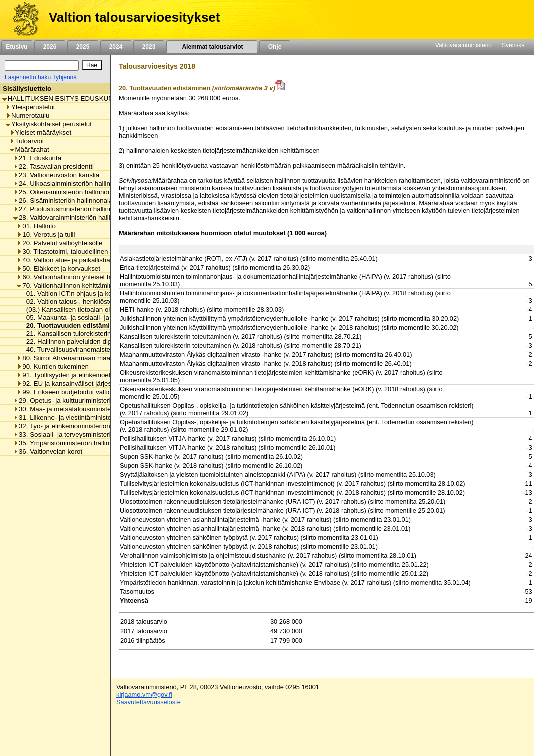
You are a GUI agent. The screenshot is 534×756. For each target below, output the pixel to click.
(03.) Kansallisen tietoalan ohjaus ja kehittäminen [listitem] (96, 310)
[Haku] (42, 66)
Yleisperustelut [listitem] (30, 107)
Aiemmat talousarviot (212, 47)
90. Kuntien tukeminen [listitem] (53, 367)
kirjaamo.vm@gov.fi (144, 695)
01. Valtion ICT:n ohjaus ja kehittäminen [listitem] (82, 294)
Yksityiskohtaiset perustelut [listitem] (49, 124)
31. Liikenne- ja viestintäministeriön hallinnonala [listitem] (86, 418)
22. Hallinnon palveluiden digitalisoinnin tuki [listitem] (88, 342)
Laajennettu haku (28, 77)
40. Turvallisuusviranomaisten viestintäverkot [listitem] (90, 350)
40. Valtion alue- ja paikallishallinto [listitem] (70, 260)
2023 (149, 47)
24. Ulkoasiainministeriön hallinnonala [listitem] (72, 184)
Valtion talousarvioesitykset (134, 17)
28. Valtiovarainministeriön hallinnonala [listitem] (73, 218)
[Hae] (92, 65)
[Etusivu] (22, 19)
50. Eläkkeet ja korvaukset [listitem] (58, 269)
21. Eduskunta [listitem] (37, 158)
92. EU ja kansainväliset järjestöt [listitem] (68, 384)
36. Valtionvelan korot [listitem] (48, 452)
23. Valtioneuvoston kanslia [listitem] (56, 175)
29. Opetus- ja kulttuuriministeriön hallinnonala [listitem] (84, 401)
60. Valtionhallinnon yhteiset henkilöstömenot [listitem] (86, 277)
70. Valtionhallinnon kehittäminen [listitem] (68, 286)
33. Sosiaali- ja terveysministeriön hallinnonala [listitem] (84, 435)
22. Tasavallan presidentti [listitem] (53, 167)
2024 (116, 47)
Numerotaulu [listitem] (27, 116)
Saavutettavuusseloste (148, 702)
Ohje (275, 47)
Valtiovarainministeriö (464, 45)
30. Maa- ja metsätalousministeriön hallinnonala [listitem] (86, 409)
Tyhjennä (64, 77)
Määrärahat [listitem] (29, 150)
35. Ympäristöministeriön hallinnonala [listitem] (71, 443)
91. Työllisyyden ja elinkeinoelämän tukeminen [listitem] (88, 375)
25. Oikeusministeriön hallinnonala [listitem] (67, 192)
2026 (50, 47)
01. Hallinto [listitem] (36, 226)
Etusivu (16, 47)
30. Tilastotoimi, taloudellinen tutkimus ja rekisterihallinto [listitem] (102, 252)
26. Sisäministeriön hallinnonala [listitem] (63, 201)
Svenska (513, 45)
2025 (83, 47)
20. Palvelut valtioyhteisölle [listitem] (59, 243)
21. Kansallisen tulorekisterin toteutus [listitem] (79, 334)
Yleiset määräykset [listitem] (41, 133)
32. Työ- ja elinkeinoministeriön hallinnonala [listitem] (80, 426)
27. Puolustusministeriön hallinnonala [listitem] (71, 209)
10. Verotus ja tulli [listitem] (46, 235)
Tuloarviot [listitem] (27, 141)
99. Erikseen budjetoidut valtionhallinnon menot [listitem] (89, 392)
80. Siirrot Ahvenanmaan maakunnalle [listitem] (76, 358)
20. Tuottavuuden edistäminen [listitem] (71, 326)
